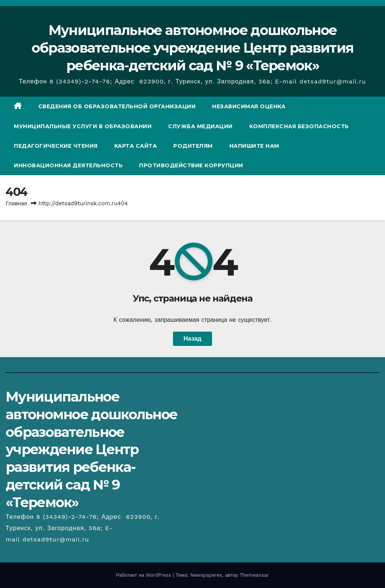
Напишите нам (254, 146)
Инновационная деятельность (68, 165)
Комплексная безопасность (299, 126)
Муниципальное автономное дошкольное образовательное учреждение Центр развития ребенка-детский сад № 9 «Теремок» (192, 48)
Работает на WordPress (145, 575)
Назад (192, 339)
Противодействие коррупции (191, 165)
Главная (16, 203)
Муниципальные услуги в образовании (83, 126)
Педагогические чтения (56, 146)
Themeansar (254, 575)
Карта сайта (136, 146)
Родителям (193, 146)
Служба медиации (200, 126)
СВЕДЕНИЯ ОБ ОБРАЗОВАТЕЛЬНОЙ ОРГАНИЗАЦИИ (117, 106)
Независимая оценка (249, 106)
